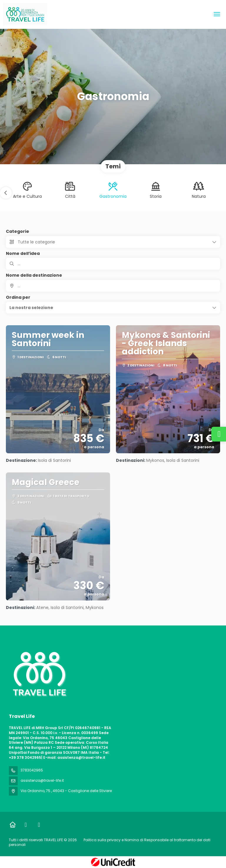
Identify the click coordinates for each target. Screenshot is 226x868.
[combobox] (113, 286)
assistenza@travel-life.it (42, 780)
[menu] (217, 14)
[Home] (13, 825)
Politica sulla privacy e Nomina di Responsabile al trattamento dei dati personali (110, 842)
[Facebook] (26, 825)
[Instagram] (39, 825)
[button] (6, 193)
